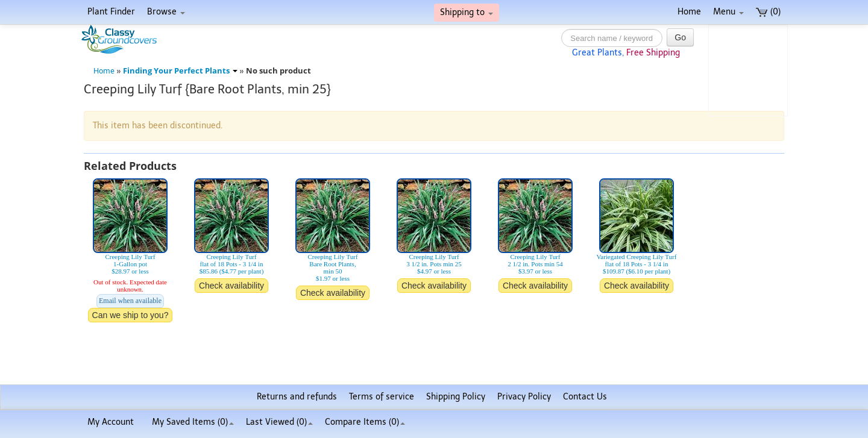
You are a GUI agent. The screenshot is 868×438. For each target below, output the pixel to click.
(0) (768, 12)
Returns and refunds (297, 397)
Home (689, 12)
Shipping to (467, 12)
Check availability (231, 286)
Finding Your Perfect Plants (180, 71)
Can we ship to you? (131, 315)
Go (680, 37)
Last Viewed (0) (279, 422)
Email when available (130, 301)
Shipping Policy (456, 397)
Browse (166, 12)
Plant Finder (111, 12)
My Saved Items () (193, 422)
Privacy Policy (524, 397)
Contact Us (585, 397)
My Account (111, 422)
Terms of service (382, 397)
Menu (728, 12)
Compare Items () (365, 422)
